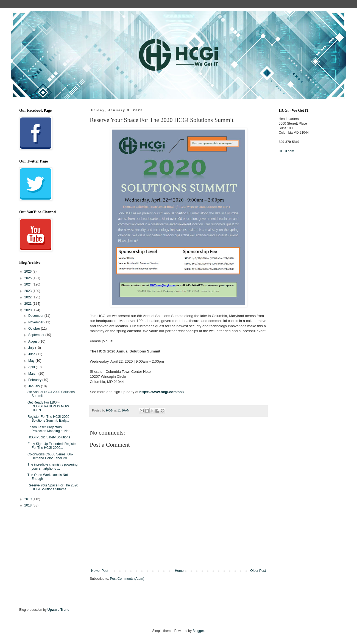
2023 (29, 291)
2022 (29, 297)
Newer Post (100, 571)
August (34, 341)
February (35, 380)
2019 (29, 499)
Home (179, 571)
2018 (29, 505)
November (36, 322)
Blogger (198, 631)
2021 (29, 304)
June (32, 354)
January (35, 386)
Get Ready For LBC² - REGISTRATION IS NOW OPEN (48, 406)
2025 (29, 278)
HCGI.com (286, 151)
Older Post (258, 571)
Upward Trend (58, 610)
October (35, 329)
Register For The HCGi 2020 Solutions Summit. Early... (48, 419)
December (36, 316)
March (33, 374)
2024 (29, 284)
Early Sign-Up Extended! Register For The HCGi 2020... (52, 446)
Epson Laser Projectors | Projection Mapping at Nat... (50, 429)
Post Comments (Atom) (127, 579)
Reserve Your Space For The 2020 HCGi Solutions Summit (53, 487)
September (37, 335)
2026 (29, 271)
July (32, 348)
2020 (29, 310)
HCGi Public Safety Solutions (49, 437)
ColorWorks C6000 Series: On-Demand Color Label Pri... (50, 456)
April (32, 367)
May (32, 361)
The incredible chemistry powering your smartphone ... (52, 466)
